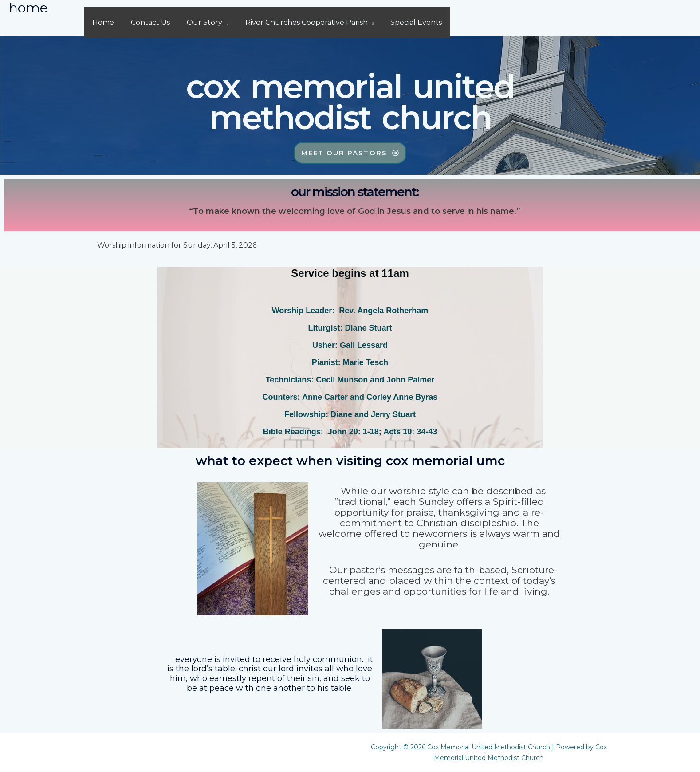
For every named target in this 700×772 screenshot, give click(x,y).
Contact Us (146, 22)
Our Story (198, 22)
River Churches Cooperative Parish (297, 22)
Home (102, 22)
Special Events (404, 22)
